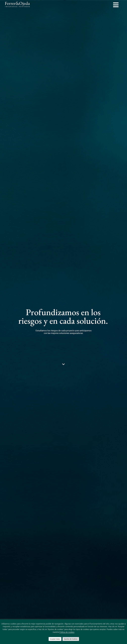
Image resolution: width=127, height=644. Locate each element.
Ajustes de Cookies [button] (71, 639)
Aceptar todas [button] (55, 639)
